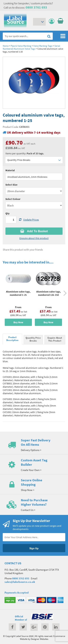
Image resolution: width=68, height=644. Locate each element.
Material (10, 170)
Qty (7, 213)
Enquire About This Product (55, 339)
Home (6, 46)
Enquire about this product (34, 238)
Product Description (12, 339)
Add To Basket (34, 231)
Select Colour (13, 199)
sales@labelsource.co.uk (20, 582)
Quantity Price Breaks (34, 160)
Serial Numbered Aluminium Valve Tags (31, 47)
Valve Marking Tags (43, 46)
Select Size (11, 185)
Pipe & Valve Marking (21, 46)
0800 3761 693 (36, 7)
